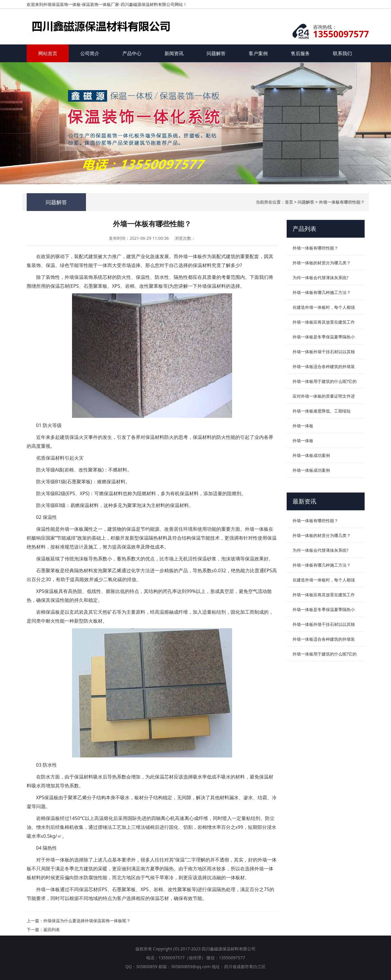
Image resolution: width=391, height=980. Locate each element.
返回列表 (52, 929)
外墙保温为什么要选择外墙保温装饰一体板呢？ (87, 921)
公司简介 (90, 53)
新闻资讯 (174, 53)
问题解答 (216, 53)
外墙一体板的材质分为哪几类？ (322, 263)
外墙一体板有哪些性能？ (342, 202)
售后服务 (300, 53)
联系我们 (342, 53)
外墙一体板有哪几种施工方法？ (322, 292)
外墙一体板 (303, 426)
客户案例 (258, 53)
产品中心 (132, 53)
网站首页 (48, 53)
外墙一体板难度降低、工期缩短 (322, 411)
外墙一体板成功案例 (311, 455)
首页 (289, 202)
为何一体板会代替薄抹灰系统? (320, 278)
